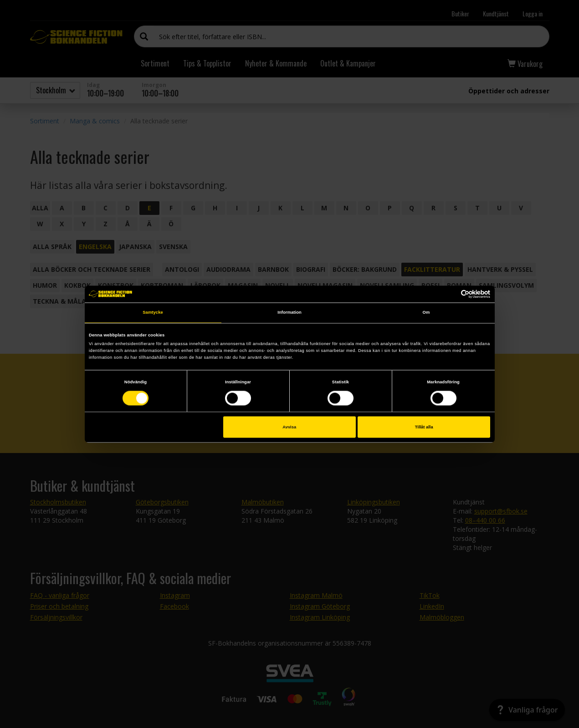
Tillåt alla (424, 427)
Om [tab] (426, 313)
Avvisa (289, 427)
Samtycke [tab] (153, 313)
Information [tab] (289, 313)
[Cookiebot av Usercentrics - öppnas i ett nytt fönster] (450, 294)
